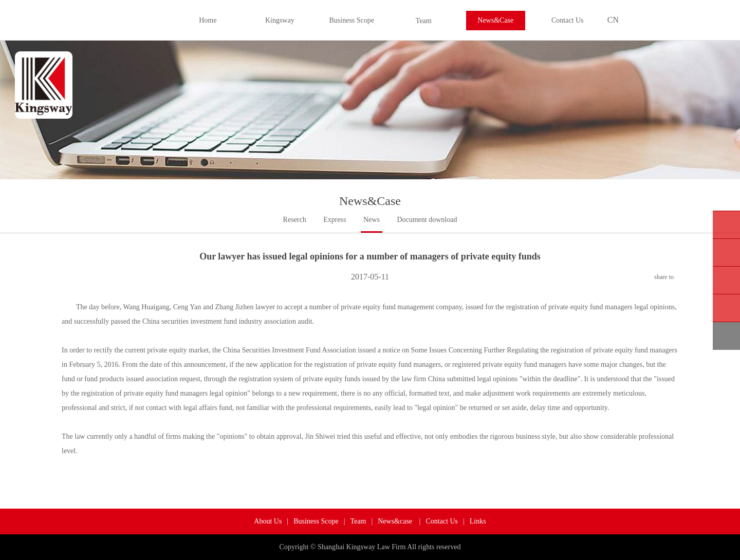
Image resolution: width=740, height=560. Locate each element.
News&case (396, 521)
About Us (268, 521)
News (372, 220)
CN (613, 20)
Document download (427, 220)
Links (478, 521)
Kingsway (280, 20)
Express (335, 220)
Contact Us (568, 20)
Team (424, 21)
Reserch (295, 220)
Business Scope (352, 20)
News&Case (495, 20)
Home (208, 20)
